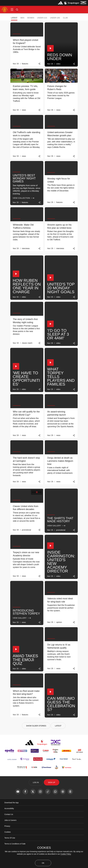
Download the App (11, 803)
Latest (14, 18)
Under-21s (42, 18)
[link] (40, 64)
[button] (12, 10)
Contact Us (9, 814)
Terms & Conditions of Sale (15, 844)
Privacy (7, 826)
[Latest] (58, 726)
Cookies (8, 832)
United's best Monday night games (24, 178)
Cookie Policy (66, 854)
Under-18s (55, 18)
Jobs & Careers (10, 820)
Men (22, 18)
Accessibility (9, 808)
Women (31, 18)
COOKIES (44, 848)
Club (65, 18)
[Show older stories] (36, 726)
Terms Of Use (10, 838)
